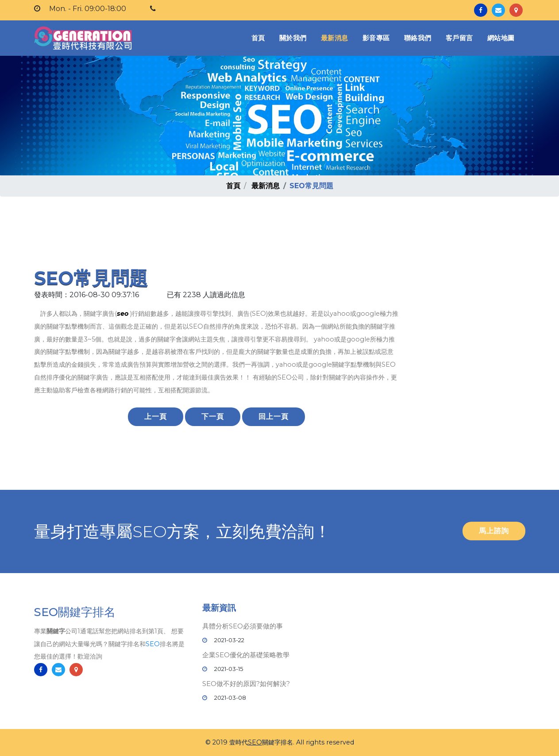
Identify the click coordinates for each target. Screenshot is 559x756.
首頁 (260, 37)
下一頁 (213, 417)
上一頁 (156, 417)
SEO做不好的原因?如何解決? (246, 684)
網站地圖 (501, 38)
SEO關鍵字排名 (75, 612)
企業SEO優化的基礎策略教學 (246, 655)
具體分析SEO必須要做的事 (243, 626)
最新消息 (335, 38)
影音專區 (376, 38)
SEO (153, 644)
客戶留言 (459, 38)
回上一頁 (274, 417)
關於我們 (293, 38)
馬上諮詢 (494, 531)
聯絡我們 (418, 38)
